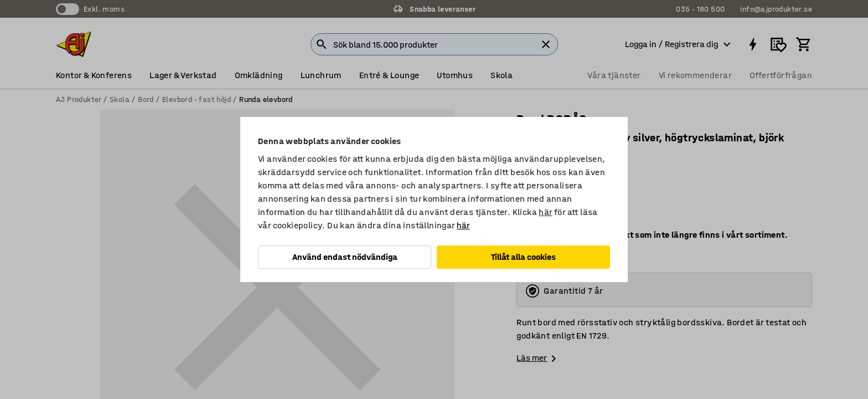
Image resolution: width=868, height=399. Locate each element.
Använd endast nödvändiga (345, 257)
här (545, 212)
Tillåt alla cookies (523, 257)
